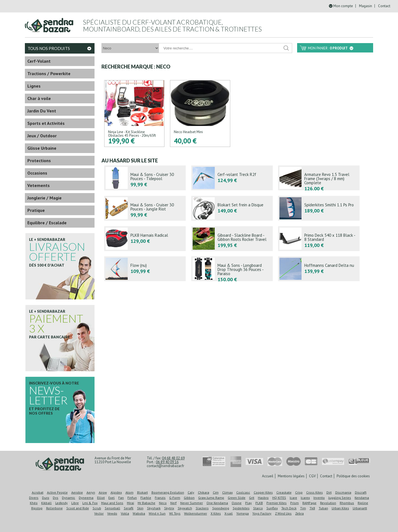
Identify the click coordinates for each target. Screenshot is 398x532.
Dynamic (69, 498)
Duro (46, 498)
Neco (163, 503)
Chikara (204, 492)
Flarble (146, 498)
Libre (75, 503)
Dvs (56, 498)
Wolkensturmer (196, 513)
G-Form (175, 498)
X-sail (229, 513)
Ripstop (37, 508)
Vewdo (112, 513)
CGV (312, 476)
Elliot (101, 498)
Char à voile (39, 98)
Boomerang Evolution (168, 492)
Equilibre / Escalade (47, 223)
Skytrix (169, 508)
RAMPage (309, 503)
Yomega (243, 513)
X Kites (216, 513)
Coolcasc (243, 492)
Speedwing (221, 508)
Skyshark (154, 508)
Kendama (362, 498)
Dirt (329, 492)
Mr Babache (146, 503)
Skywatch (185, 508)
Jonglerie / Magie (44, 198)
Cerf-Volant (39, 61)
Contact (384, 6)
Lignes (34, 86)
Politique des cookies (353, 476)
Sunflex (272, 508)
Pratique (36, 210)
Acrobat (38, 492)
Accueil (268, 476)
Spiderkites (241, 508)
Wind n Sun (157, 513)
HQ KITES (279, 498)
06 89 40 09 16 (167, 462)
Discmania (343, 492)
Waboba (139, 513)
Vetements (39, 185)
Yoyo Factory (262, 513)
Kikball (46, 503)
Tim (303, 508)
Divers (34, 498)
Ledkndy (61, 503)
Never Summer (192, 503)
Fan (121, 498)
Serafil (129, 508)
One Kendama (217, 503)
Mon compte (343, 6)
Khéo (34, 503)
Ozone (237, 503)
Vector (99, 513)
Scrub (97, 508)
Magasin (366, 6)
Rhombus (347, 503)
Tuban (323, 508)
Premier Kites (277, 503)
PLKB (259, 503)
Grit (252, 498)
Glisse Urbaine (42, 148)
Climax (227, 492)
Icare (293, 498)
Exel (112, 498)
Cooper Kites (263, 492)
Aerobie (77, 492)
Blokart (142, 492)
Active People (57, 492)
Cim (216, 492)
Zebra (299, 513)
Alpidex (116, 492)
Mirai (130, 503)
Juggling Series (340, 498)
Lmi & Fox (90, 503)
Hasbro (263, 498)
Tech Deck (289, 508)
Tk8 (312, 508)
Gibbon (189, 498)
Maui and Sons (112, 503)
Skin (140, 508)
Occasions (37, 173)
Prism (294, 503)
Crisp (299, 492)
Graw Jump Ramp (211, 498)
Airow (103, 492)
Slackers (202, 508)
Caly (191, 492)
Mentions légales (291, 476)
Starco (258, 508)
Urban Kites (340, 508)
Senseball (112, 508)
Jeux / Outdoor (42, 136)
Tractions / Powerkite (49, 73)
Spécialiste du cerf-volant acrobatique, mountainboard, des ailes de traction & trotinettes (172, 26)
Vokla (125, 513)
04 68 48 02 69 (173, 458)
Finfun (132, 498)
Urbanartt (360, 508)
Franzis (160, 498)
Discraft (361, 492)
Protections (39, 160)
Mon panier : (331, 48)
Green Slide (237, 498)
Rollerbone (54, 508)
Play (248, 503)
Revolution (328, 503)
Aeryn (91, 492)
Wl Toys (175, 513)
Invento (319, 498)
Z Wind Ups (283, 513)
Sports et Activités (46, 123)
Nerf (173, 503)
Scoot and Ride (78, 508)
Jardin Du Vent (42, 111)
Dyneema (86, 498)
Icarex (305, 498)
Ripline (363, 503)
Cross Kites (315, 492)
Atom (129, 492)
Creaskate (284, 492)
